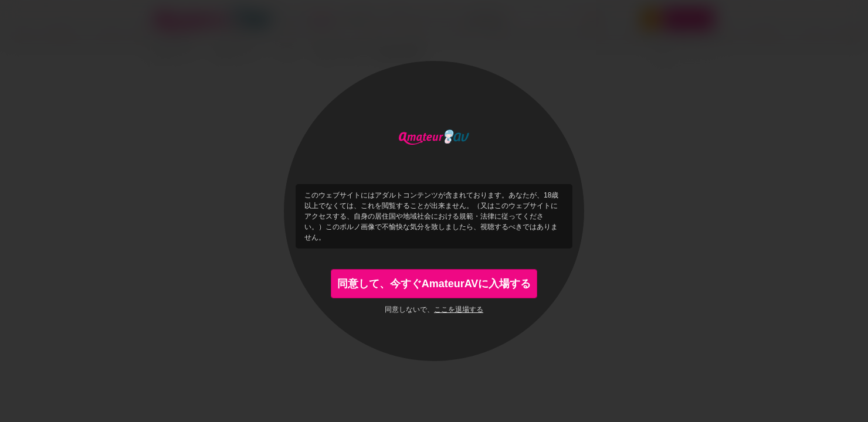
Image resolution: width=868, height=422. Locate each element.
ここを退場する (459, 309)
